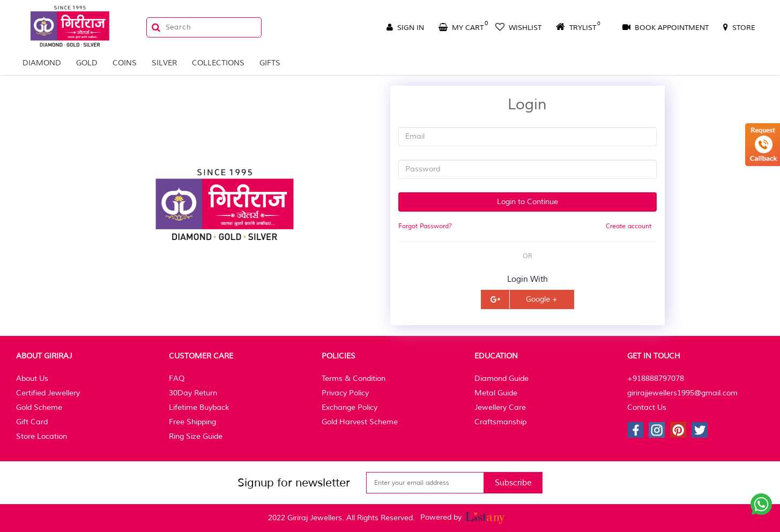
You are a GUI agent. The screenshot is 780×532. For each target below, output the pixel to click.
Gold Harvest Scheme (360, 422)
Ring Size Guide (196, 436)
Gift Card (32, 422)
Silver (164, 63)
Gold (87, 63)
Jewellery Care (500, 407)
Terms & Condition (354, 379)
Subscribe (513, 483)
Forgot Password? (425, 226)
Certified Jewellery (48, 393)
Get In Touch (654, 356)
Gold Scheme (39, 407)
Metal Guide (496, 393)
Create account (629, 226)
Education (496, 356)
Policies (339, 356)
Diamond (42, 63)
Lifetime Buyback (199, 407)
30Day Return (193, 393)
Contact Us (647, 407)
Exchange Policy (350, 407)
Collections (218, 63)
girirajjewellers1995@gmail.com (682, 393)
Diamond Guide (502, 379)
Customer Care (201, 356)
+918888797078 (656, 379)
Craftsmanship (500, 422)
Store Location (42, 436)
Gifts (270, 63)
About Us (32, 379)
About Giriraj (44, 356)
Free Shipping (192, 422)
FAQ (177, 379)
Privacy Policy (345, 393)
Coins (125, 63)
